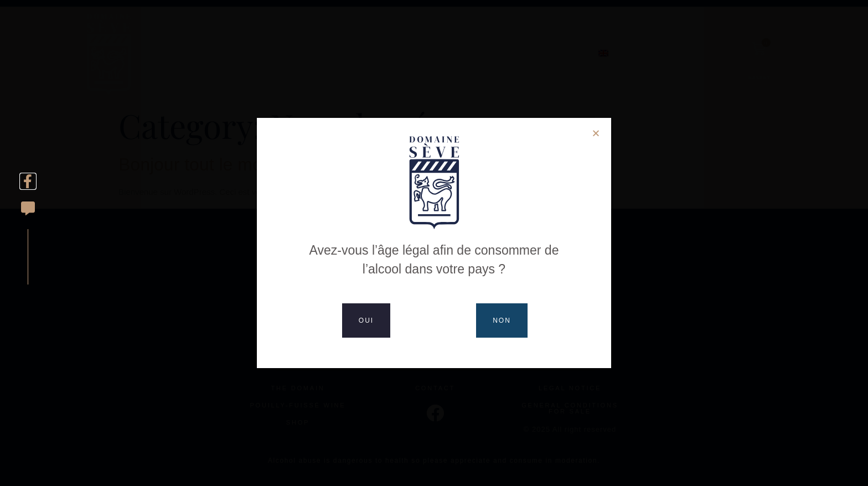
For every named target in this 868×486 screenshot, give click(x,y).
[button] (596, 133)
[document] (434, 243)
